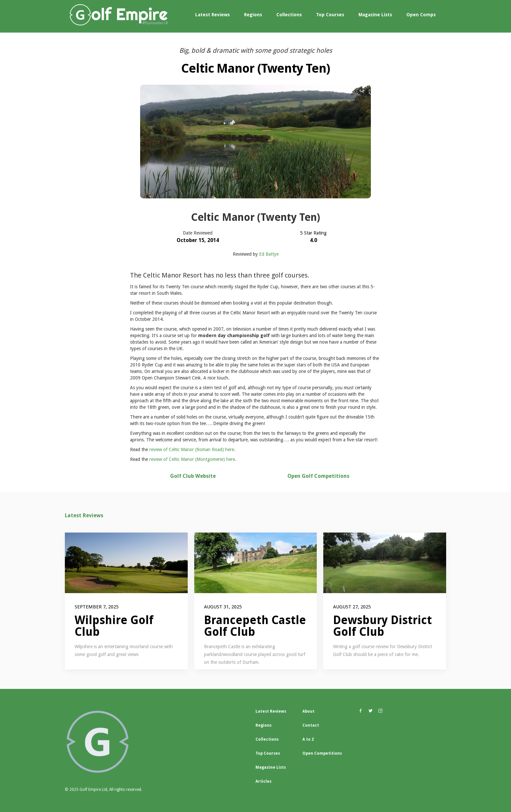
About (308, 711)
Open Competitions (322, 753)
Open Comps (421, 15)
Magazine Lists (375, 15)
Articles (263, 781)
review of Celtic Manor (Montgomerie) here (192, 459)
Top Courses (330, 15)
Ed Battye (269, 254)
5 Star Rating (313, 233)
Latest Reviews (212, 15)
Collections (289, 15)
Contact (311, 725)
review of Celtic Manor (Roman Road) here (192, 449)
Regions (253, 15)
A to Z (308, 739)
